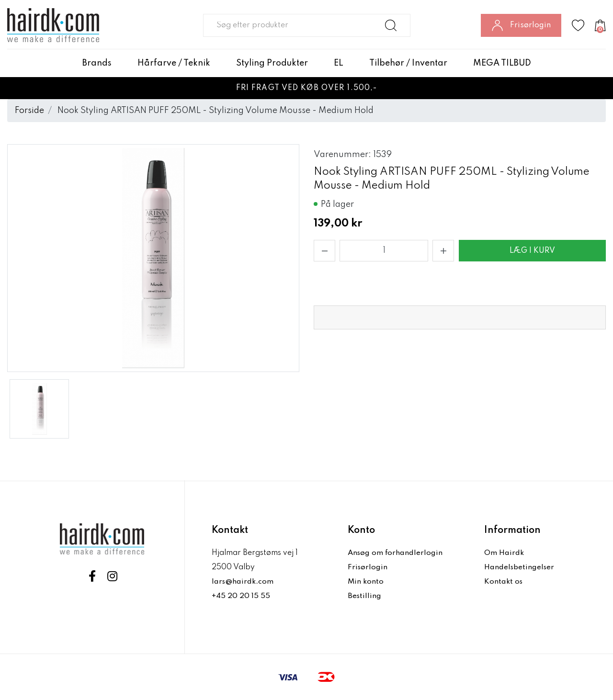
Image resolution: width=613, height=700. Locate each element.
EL (339, 63)
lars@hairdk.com (243, 582)
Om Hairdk (504, 553)
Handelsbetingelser (520, 567)
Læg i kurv (532, 251)
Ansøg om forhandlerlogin (396, 553)
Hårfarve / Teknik (174, 63)
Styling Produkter (272, 63)
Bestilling (365, 596)
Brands (97, 63)
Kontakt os (504, 582)
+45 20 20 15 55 (241, 596)
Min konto (366, 582)
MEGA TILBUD (502, 63)
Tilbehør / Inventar (408, 63)
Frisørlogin (368, 567)
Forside (29, 111)
